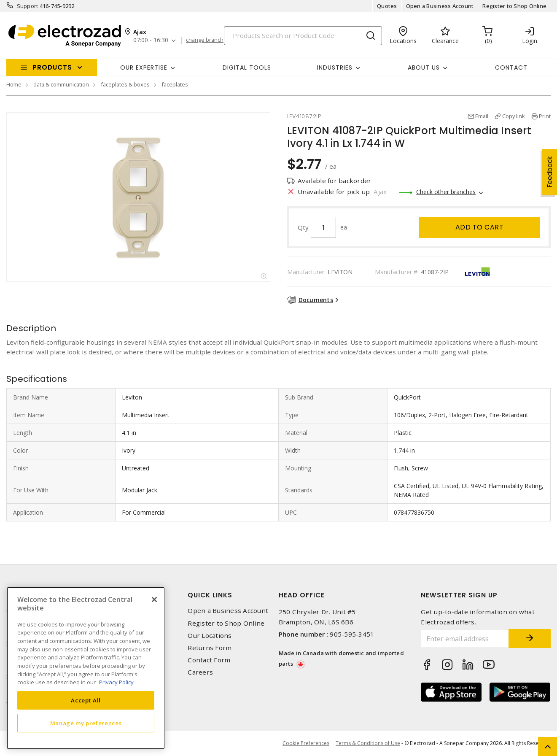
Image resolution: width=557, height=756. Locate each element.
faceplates (175, 84)
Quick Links (210, 595)
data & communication (61, 84)
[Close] (154, 599)
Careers (200, 672)
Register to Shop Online (514, 6)
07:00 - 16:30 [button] (151, 40)
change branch (205, 40)
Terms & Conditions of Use (368, 743)
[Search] (303, 36)
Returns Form (210, 648)
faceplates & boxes (125, 84)
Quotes (387, 6)
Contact (511, 67)
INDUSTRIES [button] (335, 67)
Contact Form (209, 660)
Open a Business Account (440, 6)
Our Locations (210, 636)
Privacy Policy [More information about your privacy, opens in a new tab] (116, 682)
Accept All (86, 700)
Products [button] (52, 67)
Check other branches (446, 192)
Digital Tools (247, 67)
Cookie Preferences (306, 743)
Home (14, 84)
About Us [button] (424, 67)
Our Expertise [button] (144, 67)
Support (28, 6)
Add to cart (480, 227)
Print (545, 116)
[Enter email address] (465, 639)
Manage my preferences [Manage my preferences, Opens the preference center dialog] (86, 723)
